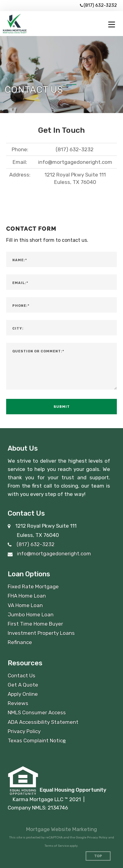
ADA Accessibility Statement (43, 722)
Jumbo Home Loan (31, 614)
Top (98, 856)
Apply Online (23, 694)
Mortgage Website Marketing (61, 829)
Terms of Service (57, 846)
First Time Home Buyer (35, 624)
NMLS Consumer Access (37, 712)
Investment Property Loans (41, 633)
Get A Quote (23, 685)
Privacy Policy (24, 731)
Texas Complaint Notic (35, 740)
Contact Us (22, 675)
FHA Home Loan (27, 596)
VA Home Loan (25, 605)
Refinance (20, 642)
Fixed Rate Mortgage (33, 586)
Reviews (18, 703)
